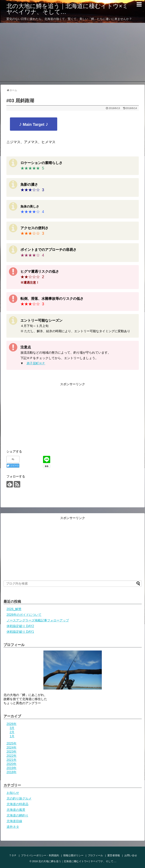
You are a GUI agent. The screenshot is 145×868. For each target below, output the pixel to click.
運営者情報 (114, 855)
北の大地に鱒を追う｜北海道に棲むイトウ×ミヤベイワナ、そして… (67, 9)
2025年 (12, 743)
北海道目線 (14, 821)
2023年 (12, 752)
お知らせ (13, 793)
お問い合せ (131, 855)
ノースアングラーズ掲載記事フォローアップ (38, 620)
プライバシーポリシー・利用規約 (40, 855)
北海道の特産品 (18, 804)
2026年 (12, 724)
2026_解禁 (14, 609)
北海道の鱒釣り (18, 815)
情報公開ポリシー (73, 855)
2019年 (12, 768)
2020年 (12, 764)
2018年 (12, 772)
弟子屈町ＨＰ (36, 363)
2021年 (12, 760)
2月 (12, 732)
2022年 (12, 756)
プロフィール (95, 855)
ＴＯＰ (13, 855)
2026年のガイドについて (24, 615)
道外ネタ (13, 827)
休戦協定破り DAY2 (20, 626)
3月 (12, 728)
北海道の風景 (16, 810)
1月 (12, 736)
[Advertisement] (72, 52)
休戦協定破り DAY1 (20, 632)
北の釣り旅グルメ (19, 798)
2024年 (12, 748)
